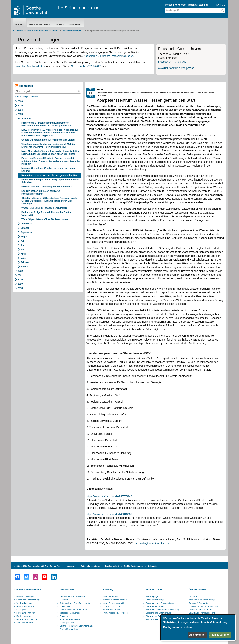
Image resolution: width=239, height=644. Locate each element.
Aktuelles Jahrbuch (25, 606)
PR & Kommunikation (79, 7)
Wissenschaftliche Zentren (115, 600)
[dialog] (198, 627)
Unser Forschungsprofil (113, 603)
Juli (22, 241)
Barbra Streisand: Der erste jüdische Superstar (46, 187)
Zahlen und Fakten (25, 623)
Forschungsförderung (112, 606)
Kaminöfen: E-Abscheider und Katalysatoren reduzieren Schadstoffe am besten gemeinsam (46, 124)
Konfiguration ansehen (177, 627)
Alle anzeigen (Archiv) (27, 97)
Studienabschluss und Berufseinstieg (162, 610)
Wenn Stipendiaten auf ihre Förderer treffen (45, 219)
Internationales (67, 589)
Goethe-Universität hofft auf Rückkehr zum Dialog (48, 140)
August (24, 237)
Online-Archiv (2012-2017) (86, 66)
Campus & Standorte (198, 603)
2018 (20, 288)
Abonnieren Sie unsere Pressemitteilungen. (109, 56)
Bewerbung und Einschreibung (160, 603)
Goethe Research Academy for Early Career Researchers (76, 628)
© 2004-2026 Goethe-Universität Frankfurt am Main (39, 566)
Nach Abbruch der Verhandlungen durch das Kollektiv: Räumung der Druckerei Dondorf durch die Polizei (51, 153)
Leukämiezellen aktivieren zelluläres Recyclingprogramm (41, 192)
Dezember (26, 118)
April (23, 254)
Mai (22, 249)
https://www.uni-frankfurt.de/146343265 (109, 514)
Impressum (71, 566)
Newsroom (180, 5)
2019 (20, 284)
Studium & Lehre (154, 589)
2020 (20, 280)
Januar (24, 267)
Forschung (108, 589)
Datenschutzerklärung (91, 566)
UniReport (21, 610)
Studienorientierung (155, 600)
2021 (20, 275)
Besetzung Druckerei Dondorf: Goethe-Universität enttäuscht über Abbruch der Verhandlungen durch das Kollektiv (51, 161)
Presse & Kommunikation (29, 589)
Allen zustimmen (220, 635)
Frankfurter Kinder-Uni (27, 619)
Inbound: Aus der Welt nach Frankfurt (72, 598)
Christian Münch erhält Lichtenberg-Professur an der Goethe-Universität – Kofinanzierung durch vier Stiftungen (50, 201)
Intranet (193, 5)
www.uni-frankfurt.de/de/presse (176, 68)
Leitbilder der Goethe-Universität (204, 606)
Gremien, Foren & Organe (201, 610)
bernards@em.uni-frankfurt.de (152, 543)
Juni (23, 245)
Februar (25, 262)
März (23, 258)
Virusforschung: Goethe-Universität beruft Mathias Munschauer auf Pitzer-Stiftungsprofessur (48, 145)
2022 (20, 271)
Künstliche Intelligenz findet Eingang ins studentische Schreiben (50, 181)
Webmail (203, 5)
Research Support (111, 597)
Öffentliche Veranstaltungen (29, 600)
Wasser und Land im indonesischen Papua (44, 208)
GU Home (18, 31)
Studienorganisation (155, 606)
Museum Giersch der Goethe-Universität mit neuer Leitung (48, 170)
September (26, 232)
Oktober (25, 228)
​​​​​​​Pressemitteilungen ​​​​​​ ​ (73, 31)
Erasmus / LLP (66, 606)
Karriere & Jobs (24, 616)
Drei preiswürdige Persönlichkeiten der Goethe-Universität (47, 214)
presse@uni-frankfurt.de (172, 62)
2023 (20, 114)
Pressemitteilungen (25, 597)
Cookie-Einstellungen (133, 566)
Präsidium (193, 597)
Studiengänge (152, 597)
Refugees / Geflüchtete (70, 613)
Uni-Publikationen (40, 25)
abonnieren (24, 86)
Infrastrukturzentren (112, 610)
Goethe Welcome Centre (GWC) (74, 610)
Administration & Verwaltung (202, 600)
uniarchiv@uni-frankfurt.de (30, 66)
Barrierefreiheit (112, 566)
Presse (169, 5)
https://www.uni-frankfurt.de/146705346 (109, 496)
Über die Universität (198, 589)
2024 (20, 110)
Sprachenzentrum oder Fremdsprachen (70, 621)
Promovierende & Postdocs (115, 613)
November (26, 224)
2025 (20, 106)
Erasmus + (65, 616)
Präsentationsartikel (69, 25)
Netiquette (152, 566)
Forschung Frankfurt (26, 613)
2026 (20, 101)
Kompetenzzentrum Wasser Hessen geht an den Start (50, 175)
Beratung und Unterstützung (159, 613)
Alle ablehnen (198, 635)
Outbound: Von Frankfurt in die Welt (76, 603)
